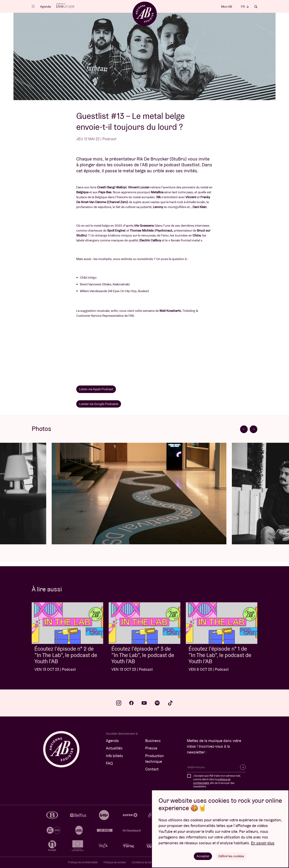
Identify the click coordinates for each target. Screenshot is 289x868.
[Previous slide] (244, 429)
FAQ (109, 763)
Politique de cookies (115, 862)
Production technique (155, 759)
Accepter (203, 856)
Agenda (45, 6)
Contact (152, 769)
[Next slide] (254, 429)
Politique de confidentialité (83, 862)
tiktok (170, 703)
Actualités (114, 748)
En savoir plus (263, 843)
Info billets (114, 756)
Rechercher (256, 7)
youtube (144, 703)
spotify (157, 703)
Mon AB (227, 6)
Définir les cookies (231, 856)
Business (153, 741)
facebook (131, 703)
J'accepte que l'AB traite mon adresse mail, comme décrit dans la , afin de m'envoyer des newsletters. (217, 781)
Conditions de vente (143, 862)
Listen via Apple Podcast (96, 389)
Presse (151, 748)
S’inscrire (243, 767)
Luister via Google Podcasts (99, 404)
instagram (119, 703)
